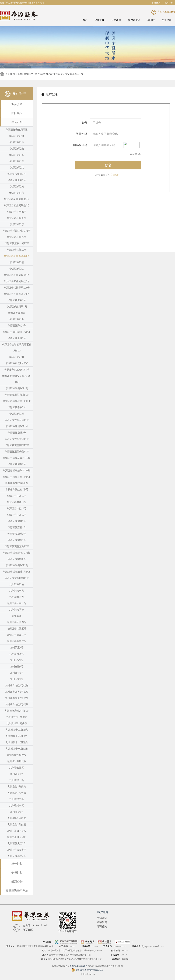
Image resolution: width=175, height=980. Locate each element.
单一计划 (17, 864)
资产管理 (40, 74)
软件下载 (169, 3)
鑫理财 (151, 20)
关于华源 (167, 20)
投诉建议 (102, 918)
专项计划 (17, 873)
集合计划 (51, 74)
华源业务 (99, 20)
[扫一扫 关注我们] (67, 931)
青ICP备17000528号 (78, 966)
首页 (85, 20)
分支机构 (116, 20)
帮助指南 (102, 927)
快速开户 (156, 3)
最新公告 (17, 882)
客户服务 (103, 912)
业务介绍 (17, 104)
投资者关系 (134, 20)
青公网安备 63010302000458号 (87, 970)
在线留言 (102, 922)
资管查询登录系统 (17, 891)
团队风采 (17, 113)
